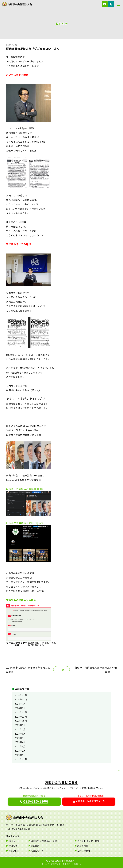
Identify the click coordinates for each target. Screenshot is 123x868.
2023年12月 (21, 712)
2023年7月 (20, 729)
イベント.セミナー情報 (88, 841)
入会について (37, 851)
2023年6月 (20, 734)
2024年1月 (20, 708)
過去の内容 (83, 846)
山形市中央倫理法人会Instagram (25, 523)
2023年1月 (20, 755)
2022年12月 (21, 759)
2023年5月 (20, 738)
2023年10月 (21, 721)
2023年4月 (20, 742)
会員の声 (35, 846)
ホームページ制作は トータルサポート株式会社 (61, 864)
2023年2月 (20, 751)
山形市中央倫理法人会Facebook (24, 489)
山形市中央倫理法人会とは (44, 841)
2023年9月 (20, 725)
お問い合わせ (84, 851)
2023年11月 (21, 717)
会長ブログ (14, 851)
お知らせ (13, 846)
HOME (12, 841)
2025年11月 (21, 699)
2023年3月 (20, 746)
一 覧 (62, 670)
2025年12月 (21, 695)
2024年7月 (20, 704)
